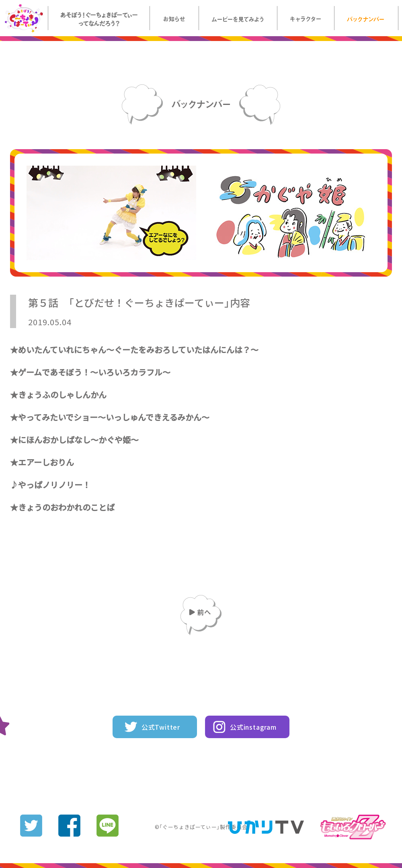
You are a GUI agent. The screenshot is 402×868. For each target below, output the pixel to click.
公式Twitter (161, 727)
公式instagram (253, 727)
